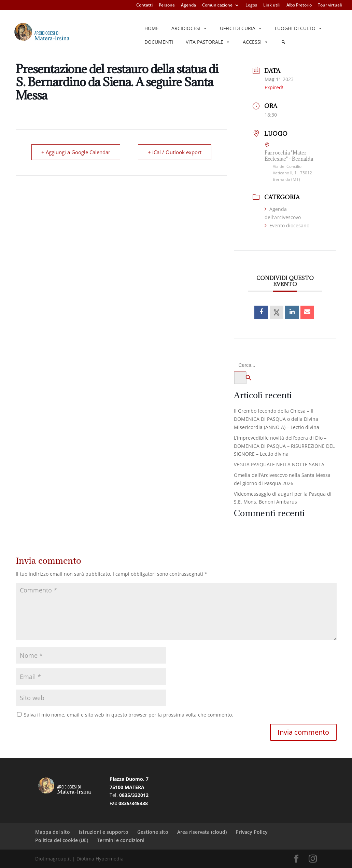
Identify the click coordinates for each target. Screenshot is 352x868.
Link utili (272, 5)
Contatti (144, 5)
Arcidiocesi (189, 28)
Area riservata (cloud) (202, 832)
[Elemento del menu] (283, 42)
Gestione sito (153, 832)
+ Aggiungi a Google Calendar (76, 152)
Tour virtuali (330, 5)
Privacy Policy (252, 832)
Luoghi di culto (299, 28)
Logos (251, 5)
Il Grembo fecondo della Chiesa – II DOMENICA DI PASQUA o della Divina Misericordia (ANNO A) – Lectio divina (277, 419)
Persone (167, 5)
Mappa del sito (53, 832)
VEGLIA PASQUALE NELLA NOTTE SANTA (279, 464)
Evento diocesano (287, 225)
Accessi (256, 42)
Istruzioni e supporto (104, 832)
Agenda (188, 5)
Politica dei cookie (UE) (62, 840)
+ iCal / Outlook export (175, 152)
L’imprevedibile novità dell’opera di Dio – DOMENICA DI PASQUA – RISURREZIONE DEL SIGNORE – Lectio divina (284, 446)
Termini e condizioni (121, 840)
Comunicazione (217, 5)
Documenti (159, 42)
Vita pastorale (208, 42)
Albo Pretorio (299, 5)
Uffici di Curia (241, 28)
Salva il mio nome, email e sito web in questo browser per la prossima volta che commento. (129, 715)
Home (152, 28)
